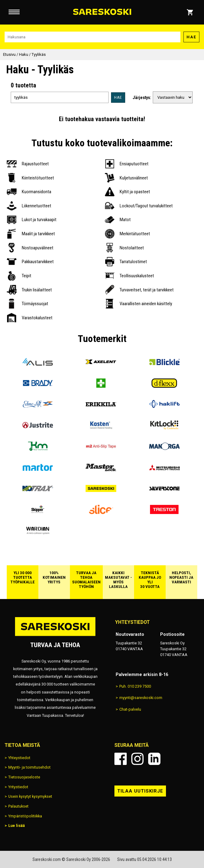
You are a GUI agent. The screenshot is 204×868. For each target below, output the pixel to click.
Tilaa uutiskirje (140, 791)
